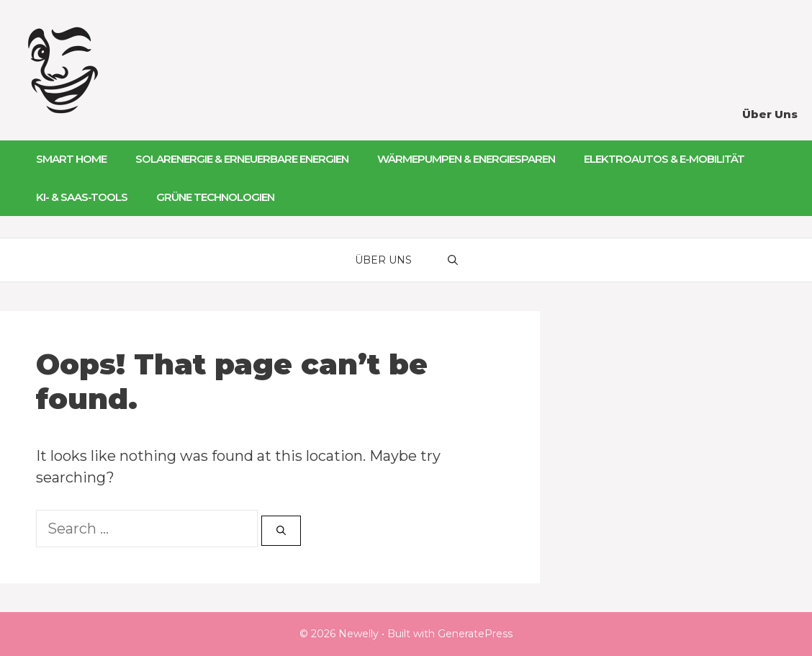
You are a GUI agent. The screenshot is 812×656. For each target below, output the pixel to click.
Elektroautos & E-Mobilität (664, 159)
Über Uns (770, 114)
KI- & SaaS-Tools (82, 197)
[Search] (281, 531)
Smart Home (71, 159)
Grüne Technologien (215, 197)
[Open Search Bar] (453, 260)
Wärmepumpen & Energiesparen (466, 159)
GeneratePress (475, 634)
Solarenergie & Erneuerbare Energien (242, 159)
